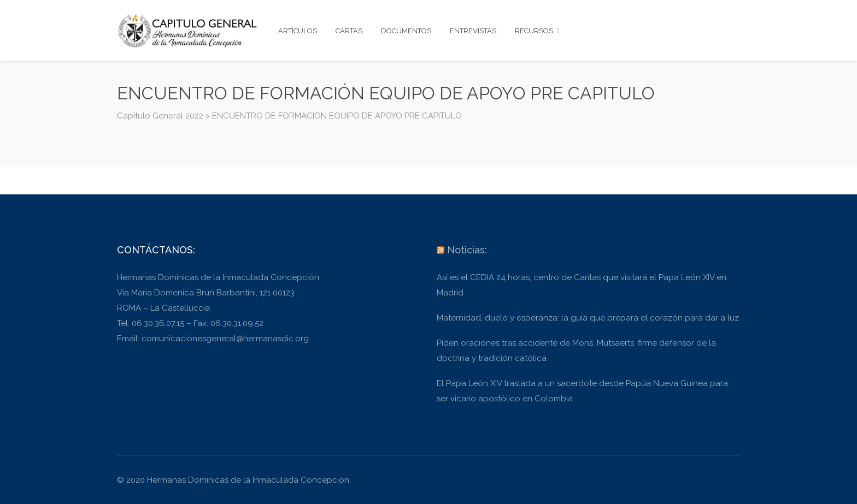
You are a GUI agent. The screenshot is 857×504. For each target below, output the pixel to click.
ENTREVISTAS (473, 31)
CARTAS (349, 31)
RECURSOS (537, 31)
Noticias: (467, 250)
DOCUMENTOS (406, 31)
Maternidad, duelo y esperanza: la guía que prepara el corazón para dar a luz (588, 318)
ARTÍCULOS (298, 31)
